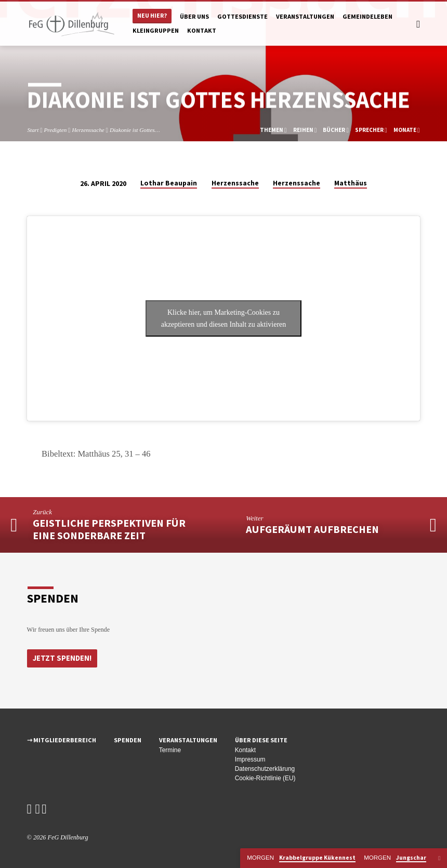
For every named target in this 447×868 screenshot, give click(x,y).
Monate (407, 130)
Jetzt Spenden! (62, 658)
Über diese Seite (261, 740)
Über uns (194, 16)
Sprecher (371, 130)
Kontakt (202, 30)
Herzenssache (88, 130)
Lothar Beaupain (169, 183)
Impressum (250, 759)
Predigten (55, 130)
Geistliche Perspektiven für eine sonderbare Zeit (109, 529)
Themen (273, 130)
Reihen (305, 130)
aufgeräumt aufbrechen (312, 529)
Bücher (336, 130)
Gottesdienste (242, 16)
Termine (170, 750)
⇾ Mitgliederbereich (62, 740)
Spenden (128, 740)
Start (33, 130)
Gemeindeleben (367, 16)
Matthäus (351, 183)
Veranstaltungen (305, 16)
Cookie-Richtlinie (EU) (265, 778)
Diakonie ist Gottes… (135, 130)
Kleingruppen (156, 30)
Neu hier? (152, 15)
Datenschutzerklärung (265, 769)
